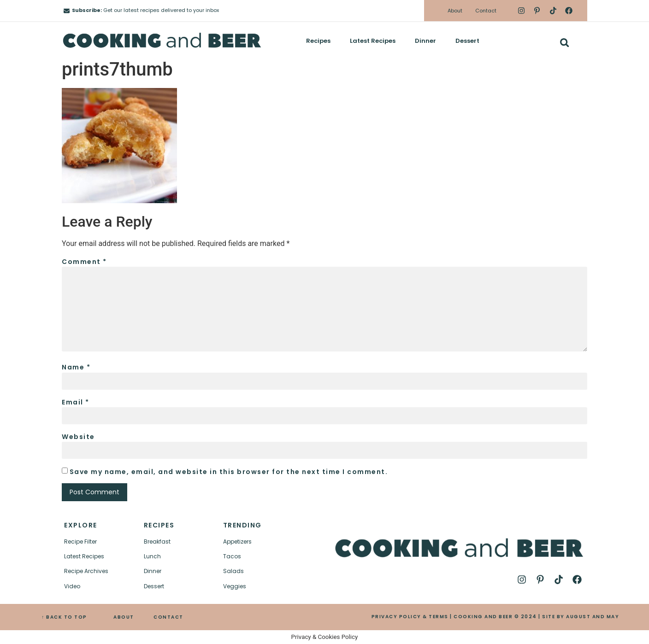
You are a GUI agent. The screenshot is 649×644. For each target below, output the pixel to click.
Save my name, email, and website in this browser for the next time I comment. (229, 472)
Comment (84, 262)
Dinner (425, 41)
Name (76, 367)
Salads (233, 571)
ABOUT (124, 617)
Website (78, 437)
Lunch (152, 556)
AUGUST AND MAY (593, 617)
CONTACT (168, 617)
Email (76, 402)
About (455, 11)
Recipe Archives (86, 571)
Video (72, 586)
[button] (564, 43)
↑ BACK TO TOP (64, 617)
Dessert (467, 41)
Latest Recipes (373, 41)
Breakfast (157, 542)
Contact (486, 11)
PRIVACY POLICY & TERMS (410, 617)
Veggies (235, 586)
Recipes (318, 41)
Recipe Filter (80, 542)
